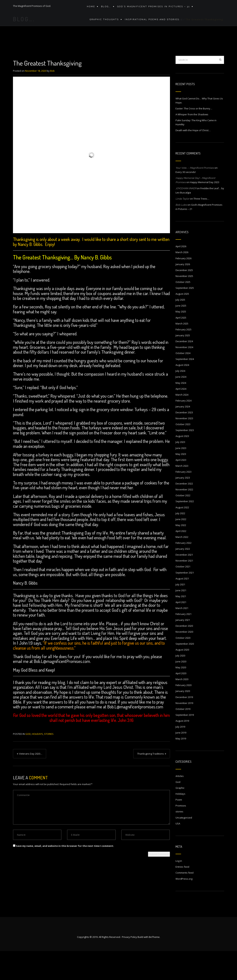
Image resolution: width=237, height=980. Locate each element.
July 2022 (180, 542)
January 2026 (183, 293)
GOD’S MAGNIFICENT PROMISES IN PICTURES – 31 (152, 8)
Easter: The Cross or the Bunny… (194, 137)
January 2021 (183, 649)
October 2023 (183, 453)
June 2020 (181, 690)
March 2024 (182, 423)
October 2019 (183, 738)
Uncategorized (184, 846)
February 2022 (183, 571)
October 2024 (183, 382)
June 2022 (181, 548)
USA (178, 852)
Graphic (180, 816)
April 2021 (181, 631)
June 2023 (181, 477)
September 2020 (185, 672)
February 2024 (183, 429)
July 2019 (180, 755)
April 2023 (181, 489)
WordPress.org (184, 907)
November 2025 (184, 305)
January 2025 (183, 364)
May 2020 (181, 696)
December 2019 (184, 726)
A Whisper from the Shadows (192, 143)
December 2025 (184, 299)
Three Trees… (201, 227)
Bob (52, 99)
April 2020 (181, 702)
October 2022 (183, 524)
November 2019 (184, 732)
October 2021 (183, 595)
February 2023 (183, 500)
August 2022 (182, 536)
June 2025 (181, 334)
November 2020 (184, 660)
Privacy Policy (129, 966)
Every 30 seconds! (186, 201)
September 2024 (185, 388)
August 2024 (182, 394)
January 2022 (183, 577)
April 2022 (181, 560)
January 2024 (183, 435)
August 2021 (182, 607)
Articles (180, 805)
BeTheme (154, 966)
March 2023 (182, 494)
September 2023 (185, 459)
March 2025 (182, 352)
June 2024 (181, 405)
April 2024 (181, 417)
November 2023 (184, 447)
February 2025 (183, 358)
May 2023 (181, 483)
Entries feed (182, 895)
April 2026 (181, 275)
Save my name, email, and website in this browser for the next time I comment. (65, 874)
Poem (179, 828)
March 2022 (182, 566)
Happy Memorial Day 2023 (205, 211)
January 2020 (183, 720)
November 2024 (184, 376)
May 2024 (181, 411)
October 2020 (183, 666)
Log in (179, 889)
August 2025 (182, 322)
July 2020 (180, 684)
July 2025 (180, 328)
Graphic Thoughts (103, 24)
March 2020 (182, 708)
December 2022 (184, 512)
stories (49, 763)
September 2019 (185, 743)
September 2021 (185, 601)
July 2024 (180, 399)
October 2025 (183, 311)
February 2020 (183, 714)
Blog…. (105, 8)
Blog (171, 51)
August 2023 (182, 465)
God (180, 51)
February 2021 (183, 643)
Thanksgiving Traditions (151, 782)
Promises (181, 834)
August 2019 (182, 749)
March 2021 (182, 637)
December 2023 (184, 441)
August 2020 (182, 678)
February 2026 (183, 287)
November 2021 (184, 589)
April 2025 (181, 346)
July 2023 (180, 471)
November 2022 (184, 518)
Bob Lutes (181, 233)
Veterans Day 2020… (31, 782)
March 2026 (182, 281)
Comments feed (185, 901)
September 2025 (185, 317)
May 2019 (181, 767)
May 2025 (181, 340)
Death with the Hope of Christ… (193, 159)
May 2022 (181, 554)
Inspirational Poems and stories (150, 24)
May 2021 (181, 625)
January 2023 (183, 506)
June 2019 (181, 761)
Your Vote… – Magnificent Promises (195, 196)
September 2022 (185, 530)
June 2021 (181, 619)
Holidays (37, 763)
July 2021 (180, 613)
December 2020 (184, 654)
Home (91, 8)
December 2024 (184, 370)
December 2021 (184, 583)
